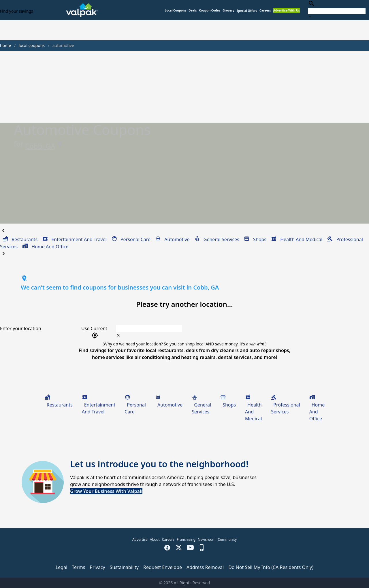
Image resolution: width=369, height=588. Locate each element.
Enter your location (21, 328)
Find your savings (17, 11)
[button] (247, 11)
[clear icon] (118, 335)
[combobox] (337, 10)
